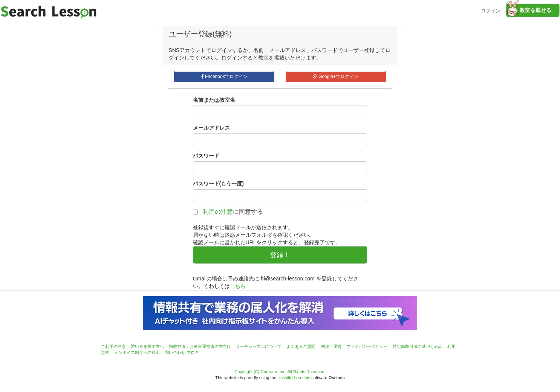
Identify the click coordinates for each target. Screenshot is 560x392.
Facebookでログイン (224, 77)
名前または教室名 (214, 100)
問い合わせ (175, 352)
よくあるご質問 (301, 346)
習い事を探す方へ (147, 346)
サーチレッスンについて (259, 346)
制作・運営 (331, 346)
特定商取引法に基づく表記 (418, 346)
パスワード (206, 156)
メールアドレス (211, 128)
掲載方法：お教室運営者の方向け (200, 346)
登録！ (280, 255)
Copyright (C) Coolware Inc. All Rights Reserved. (280, 372)
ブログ (193, 352)
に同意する (233, 212)
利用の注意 (218, 212)
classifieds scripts (294, 378)
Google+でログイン (336, 77)
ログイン (491, 10)
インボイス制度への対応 (137, 352)
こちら (238, 286)
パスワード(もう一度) (218, 184)
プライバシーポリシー (367, 346)
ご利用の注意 (113, 346)
